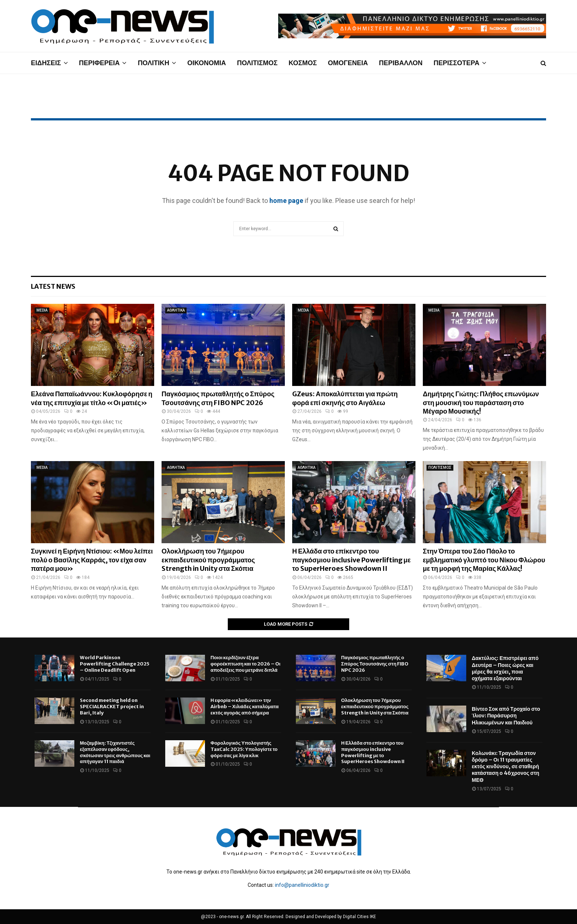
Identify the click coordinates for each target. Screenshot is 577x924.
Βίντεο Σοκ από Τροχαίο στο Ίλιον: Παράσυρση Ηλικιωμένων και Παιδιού (506, 716)
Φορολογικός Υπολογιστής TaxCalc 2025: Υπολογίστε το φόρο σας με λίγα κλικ (244, 749)
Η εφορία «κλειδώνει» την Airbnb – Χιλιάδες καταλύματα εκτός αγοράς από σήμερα (245, 707)
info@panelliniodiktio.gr (302, 885)
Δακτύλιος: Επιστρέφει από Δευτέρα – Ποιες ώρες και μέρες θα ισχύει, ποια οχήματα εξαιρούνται (505, 668)
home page (286, 201)
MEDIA (42, 310)
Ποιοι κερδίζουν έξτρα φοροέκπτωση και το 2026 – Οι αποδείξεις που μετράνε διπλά (245, 664)
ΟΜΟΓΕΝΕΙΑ (348, 63)
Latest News (53, 286)
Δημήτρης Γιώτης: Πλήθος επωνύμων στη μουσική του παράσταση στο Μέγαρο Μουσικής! (481, 403)
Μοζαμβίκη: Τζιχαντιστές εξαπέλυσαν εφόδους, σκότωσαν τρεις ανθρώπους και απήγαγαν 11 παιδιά (115, 752)
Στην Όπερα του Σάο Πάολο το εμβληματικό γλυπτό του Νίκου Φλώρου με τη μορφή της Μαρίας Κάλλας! (484, 560)
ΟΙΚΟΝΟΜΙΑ (207, 63)
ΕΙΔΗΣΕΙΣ (46, 63)
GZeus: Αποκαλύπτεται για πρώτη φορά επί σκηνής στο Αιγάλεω (345, 398)
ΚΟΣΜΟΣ (303, 63)
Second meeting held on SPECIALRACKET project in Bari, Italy (112, 707)
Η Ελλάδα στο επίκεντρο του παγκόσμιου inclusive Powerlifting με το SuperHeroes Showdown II (351, 560)
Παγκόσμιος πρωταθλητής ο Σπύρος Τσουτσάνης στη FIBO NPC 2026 (218, 398)
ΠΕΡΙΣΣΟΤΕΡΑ (456, 63)
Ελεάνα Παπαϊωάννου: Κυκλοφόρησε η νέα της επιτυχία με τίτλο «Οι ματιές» (92, 398)
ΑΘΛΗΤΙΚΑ (176, 310)
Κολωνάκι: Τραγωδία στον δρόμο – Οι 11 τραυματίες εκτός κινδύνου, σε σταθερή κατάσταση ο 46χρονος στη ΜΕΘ (505, 767)
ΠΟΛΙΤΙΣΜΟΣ (257, 63)
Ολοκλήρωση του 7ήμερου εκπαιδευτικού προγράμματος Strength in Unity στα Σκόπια (208, 560)
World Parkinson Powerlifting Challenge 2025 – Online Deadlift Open (115, 664)
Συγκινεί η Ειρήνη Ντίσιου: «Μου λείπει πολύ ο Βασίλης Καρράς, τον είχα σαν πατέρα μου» (92, 560)
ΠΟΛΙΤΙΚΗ (153, 63)
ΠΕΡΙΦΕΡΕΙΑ (100, 63)
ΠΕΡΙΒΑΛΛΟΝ (401, 63)
